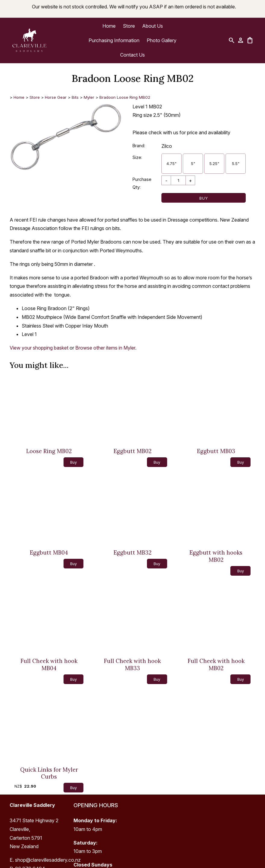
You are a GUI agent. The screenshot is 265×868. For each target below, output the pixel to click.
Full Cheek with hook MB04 (49, 665)
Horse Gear (56, 97)
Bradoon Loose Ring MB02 (125, 97)
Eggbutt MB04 (49, 553)
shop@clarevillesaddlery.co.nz (48, 860)
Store (129, 26)
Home (109, 26)
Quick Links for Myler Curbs (49, 773)
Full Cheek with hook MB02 (216, 665)
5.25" (214, 163)
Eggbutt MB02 (132, 451)
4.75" (171, 163)
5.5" (236, 163)
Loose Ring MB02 (49, 451)
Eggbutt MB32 (132, 553)
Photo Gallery (162, 40)
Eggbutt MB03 (216, 451)
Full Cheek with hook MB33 (132, 665)
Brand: (139, 146)
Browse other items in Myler (105, 348)
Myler (89, 97)
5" (193, 163)
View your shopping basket (39, 348)
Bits (75, 97)
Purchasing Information (114, 40)
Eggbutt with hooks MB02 (216, 556)
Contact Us (132, 55)
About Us (153, 26)
